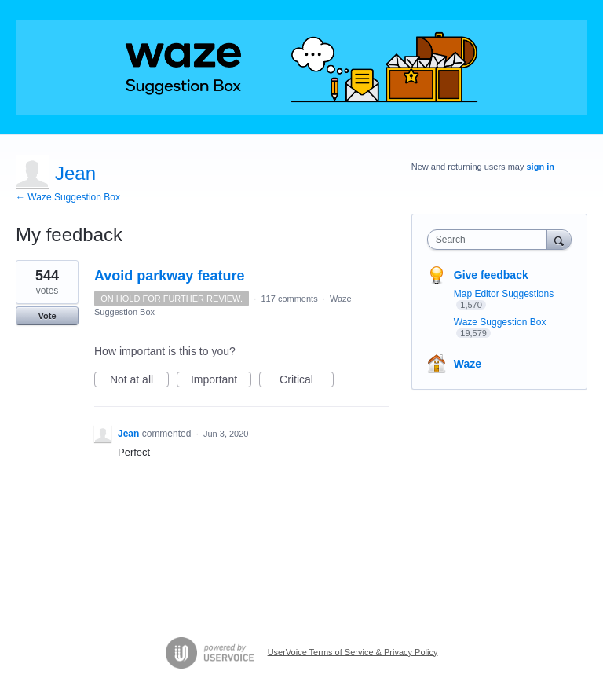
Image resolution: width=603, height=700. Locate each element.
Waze (468, 364)
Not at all (139, 380)
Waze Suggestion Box (500, 322)
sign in (541, 167)
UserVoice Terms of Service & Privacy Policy (353, 651)
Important (221, 380)
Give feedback (491, 275)
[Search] (559, 239)
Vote (47, 316)
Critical (307, 380)
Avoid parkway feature (169, 276)
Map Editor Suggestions (504, 294)
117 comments (290, 299)
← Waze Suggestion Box (68, 197)
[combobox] (491, 240)
